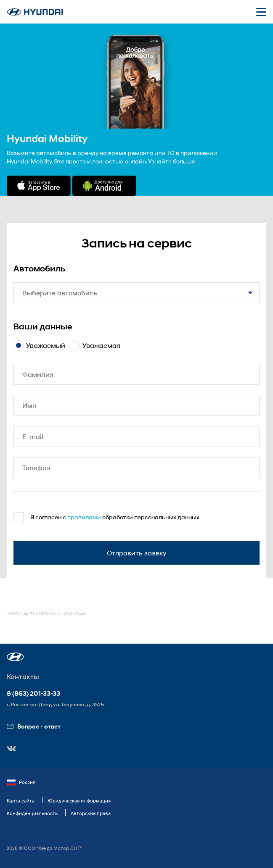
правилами (84, 517)
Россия (21, 782)
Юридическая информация (79, 801)
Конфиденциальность (32, 813)
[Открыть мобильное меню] (261, 12)
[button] (15, 657)
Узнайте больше (172, 161)
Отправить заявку (136, 553)
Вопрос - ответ (34, 726)
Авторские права (91, 813)
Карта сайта (21, 801)
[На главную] (35, 12)
